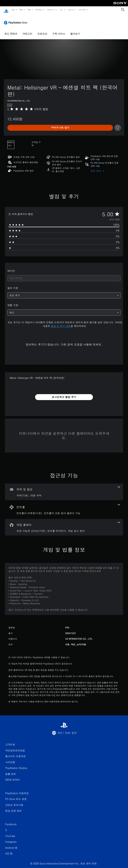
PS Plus (39, 10)
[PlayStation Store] (16, 19)
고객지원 (82, 10)
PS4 (29, 10)
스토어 (71, 10)
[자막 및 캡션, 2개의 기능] (64, 489)
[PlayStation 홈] (6, 10)
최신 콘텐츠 (11, 30)
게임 (13, 10)
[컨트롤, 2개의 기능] (64, 506)
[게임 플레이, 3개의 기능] (64, 524)
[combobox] (64, 275)
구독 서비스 (59, 30)
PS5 (21, 10)
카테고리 (27, 30)
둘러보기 (75, 30)
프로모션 (42, 30)
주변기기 (51, 10)
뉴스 (61, 10)
